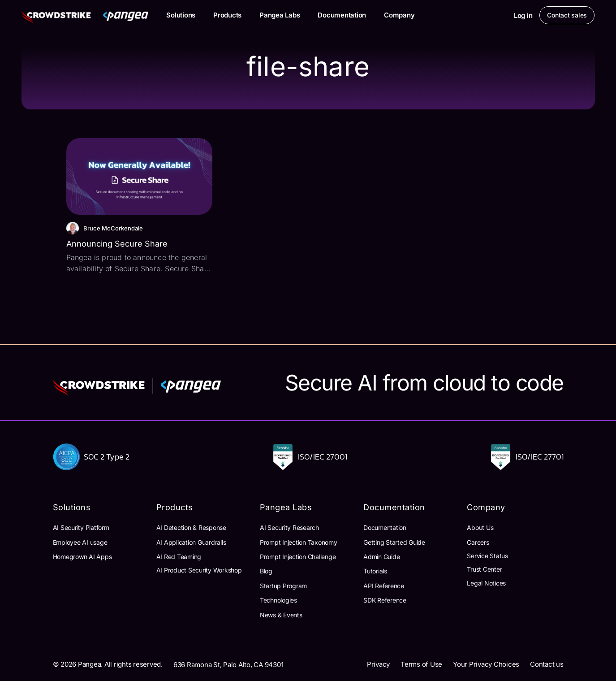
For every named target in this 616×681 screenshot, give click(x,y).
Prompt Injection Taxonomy (299, 542)
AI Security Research (289, 527)
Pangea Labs (280, 15)
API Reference (384, 586)
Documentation (342, 15)
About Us (480, 527)
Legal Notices (486, 583)
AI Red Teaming (179, 557)
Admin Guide (381, 557)
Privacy (378, 664)
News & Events (281, 615)
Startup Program (283, 586)
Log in (523, 15)
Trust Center (484, 569)
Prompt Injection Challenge (298, 557)
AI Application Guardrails (191, 542)
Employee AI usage (80, 542)
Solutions (181, 15)
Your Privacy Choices (486, 664)
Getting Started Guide (394, 542)
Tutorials (375, 571)
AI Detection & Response (191, 527)
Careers (478, 542)
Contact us (547, 664)
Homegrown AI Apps (82, 557)
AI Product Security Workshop (199, 570)
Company (399, 15)
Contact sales (567, 15)
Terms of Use (421, 664)
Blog (266, 571)
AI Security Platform (81, 527)
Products (227, 15)
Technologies (278, 600)
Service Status (487, 556)
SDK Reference (385, 600)
